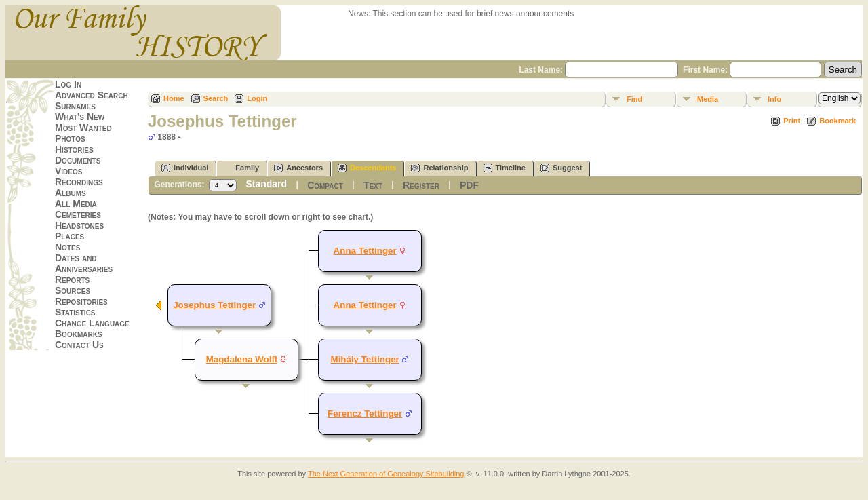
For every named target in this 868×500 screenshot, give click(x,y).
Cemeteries (78, 214)
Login (257, 98)
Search (216, 98)
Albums (71, 193)
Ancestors (298, 168)
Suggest (561, 168)
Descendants (367, 168)
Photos (70, 138)
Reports (72, 280)
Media (708, 99)
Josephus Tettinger (214, 305)
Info (774, 99)
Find (634, 99)
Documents (78, 160)
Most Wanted (83, 128)
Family (241, 168)
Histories (74, 149)
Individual (185, 168)
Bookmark (837, 121)
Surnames (75, 106)
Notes (67, 247)
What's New (80, 117)
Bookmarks (79, 334)
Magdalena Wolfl (242, 359)
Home (174, 98)
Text (373, 185)
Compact (325, 185)
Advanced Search (92, 95)
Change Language (92, 323)
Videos (68, 171)
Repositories (81, 301)
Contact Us (79, 345)
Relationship (439, 168)
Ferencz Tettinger (365, 414)
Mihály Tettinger (365, 359)
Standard (266, 184)
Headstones (79, 225)
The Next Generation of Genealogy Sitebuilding (386, 474)
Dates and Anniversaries (84, 263)
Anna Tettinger (365, 251)
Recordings (79, 182)
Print (792, 121)
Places (70, 236)
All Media (76, 204)
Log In (68, 84)
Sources (73, 290)
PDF (469, 185)
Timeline (505, 168)
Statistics (75, 312)
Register (421, 185)
